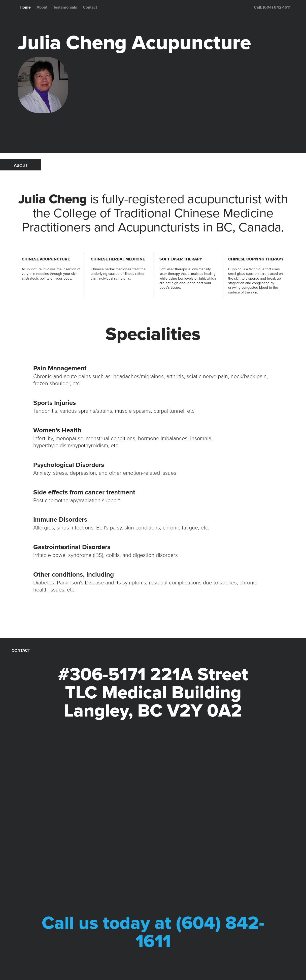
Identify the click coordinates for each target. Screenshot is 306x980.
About (42, 7)
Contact (90, 7)
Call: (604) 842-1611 (272, 7)
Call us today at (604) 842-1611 (153, 932)
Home (25, 7)
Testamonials (65, 7)
